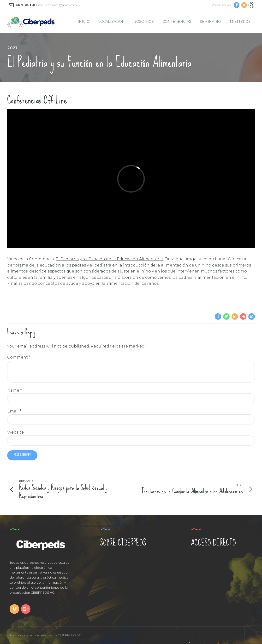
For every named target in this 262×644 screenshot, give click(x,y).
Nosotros (144, 22)
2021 (12, 48)
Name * (15, 390)
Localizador (111, 22)
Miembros (240, 22)
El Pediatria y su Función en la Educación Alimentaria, (110, 259)
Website (15, 432)
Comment (19, 357)
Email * (14, 411)
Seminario (210, 22)
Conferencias (177, 22)
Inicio (84, 22)
